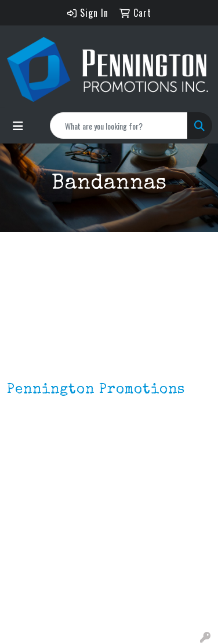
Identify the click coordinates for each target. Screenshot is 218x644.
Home (18, 497)
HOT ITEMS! (30, 603)
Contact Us (30, 529)
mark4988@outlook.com (57, 467)
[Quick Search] (119, 126)
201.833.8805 (35, 453)
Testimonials (33, 546)
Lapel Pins (28, 571)
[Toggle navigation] (18, 126)
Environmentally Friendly (57, 587)
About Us (25, 513)
